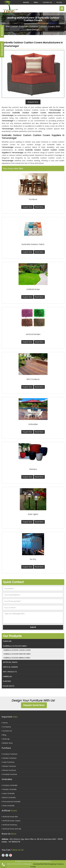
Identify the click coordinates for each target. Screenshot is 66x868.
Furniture (7, 641)
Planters (7, 681)
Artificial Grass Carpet (11, 821)
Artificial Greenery (10, 825)
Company (6, 727)
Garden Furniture (9, 758)
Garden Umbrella (9, 789)
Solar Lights (9, 686)
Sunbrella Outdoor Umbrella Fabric (17, 658)
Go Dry (59, 2)
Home (5, 723)
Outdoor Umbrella (10, 785)
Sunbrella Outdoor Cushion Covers (17, 650)
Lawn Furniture (8, 762)
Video (36, 2)
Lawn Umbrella (8, 793)
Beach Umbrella (9, 798)
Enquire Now (27, 207)
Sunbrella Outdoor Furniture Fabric (17, 654)
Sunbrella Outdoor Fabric (15, 646)
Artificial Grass (10, 662)
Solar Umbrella (8, 806)
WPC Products (10, 672)
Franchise (2, 31)
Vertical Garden (10, 667)
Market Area (7, 743)
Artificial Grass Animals (11, 829)
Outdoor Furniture (10, 754)
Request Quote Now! (34, 705)
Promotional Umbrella (11, 802)
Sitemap (6, 739)
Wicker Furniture (9, 766)
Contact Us (47, 2)
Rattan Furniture (9, 770)
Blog (4, 735)
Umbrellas (7, 676)
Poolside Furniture (9, 774)
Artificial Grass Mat (10, 817)
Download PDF (2, 49)
